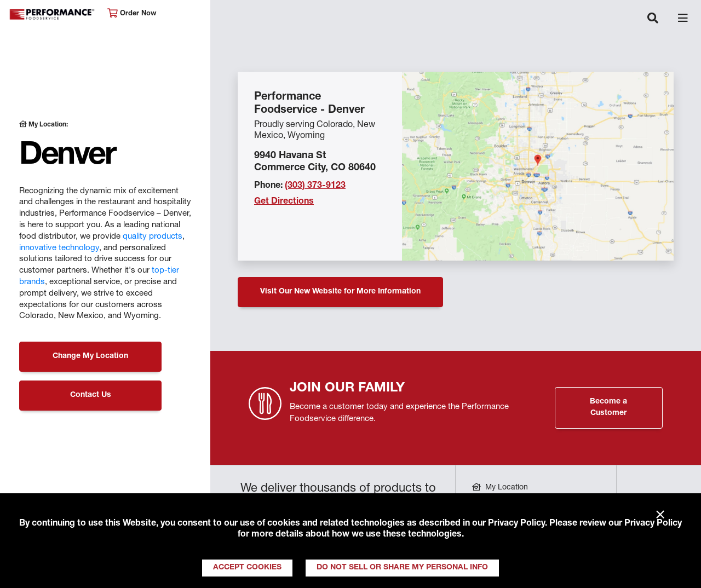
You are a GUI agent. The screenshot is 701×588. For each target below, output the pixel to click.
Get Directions (284, 202)
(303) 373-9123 (315, 186)
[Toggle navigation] (653, 19)
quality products (153, 237)
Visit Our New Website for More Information (340, 292)
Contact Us (91, 395)
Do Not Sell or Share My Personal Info (402, 568)
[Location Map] (538, 166)
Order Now (132, 13)
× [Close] (660, 515)
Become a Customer (608, 408)
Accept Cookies (247, 568)
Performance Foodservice (53, 15)
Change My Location (90, 356)
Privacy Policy (516, 524)
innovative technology (59, 248)
